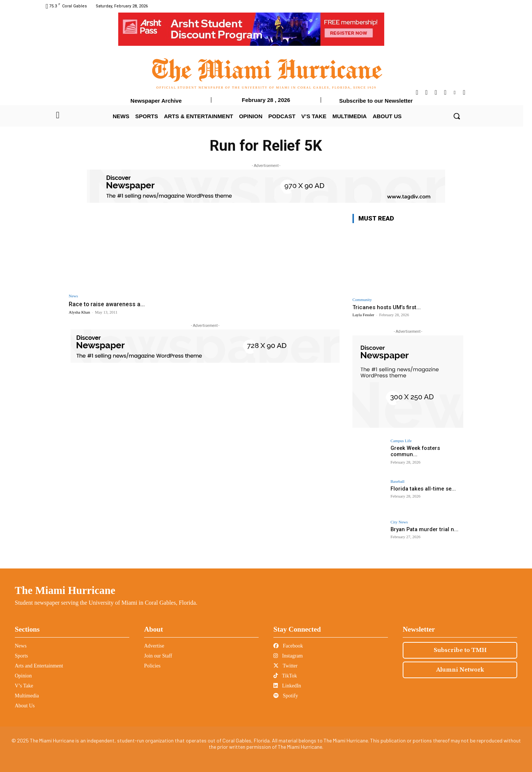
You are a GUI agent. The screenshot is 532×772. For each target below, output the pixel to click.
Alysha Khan (79, 312)
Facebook (288, 646)
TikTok (285, 676)
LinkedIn (287, 686)
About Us (25, 706)
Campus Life (401, 441)
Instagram (288, 656)
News (73, 296)
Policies (152, 666)
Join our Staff (158, 656)
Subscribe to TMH (460, 650)
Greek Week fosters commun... (414, 451)
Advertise (154, 646)
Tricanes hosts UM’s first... (387, 307)
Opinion (23, 676)
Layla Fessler (363, 315)
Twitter (285, 666)
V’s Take (24, 686)
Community (362, 300)
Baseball (398, 481)
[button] (457, 116)
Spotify (286, 696)
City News (399, 522)
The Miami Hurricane (65, 590)
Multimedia (27, 696)
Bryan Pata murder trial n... (423, 529)
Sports (21, 656)
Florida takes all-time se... (422, 489)
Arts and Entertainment (39, 666)
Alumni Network (460, 670)
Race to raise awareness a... (108, 304)
